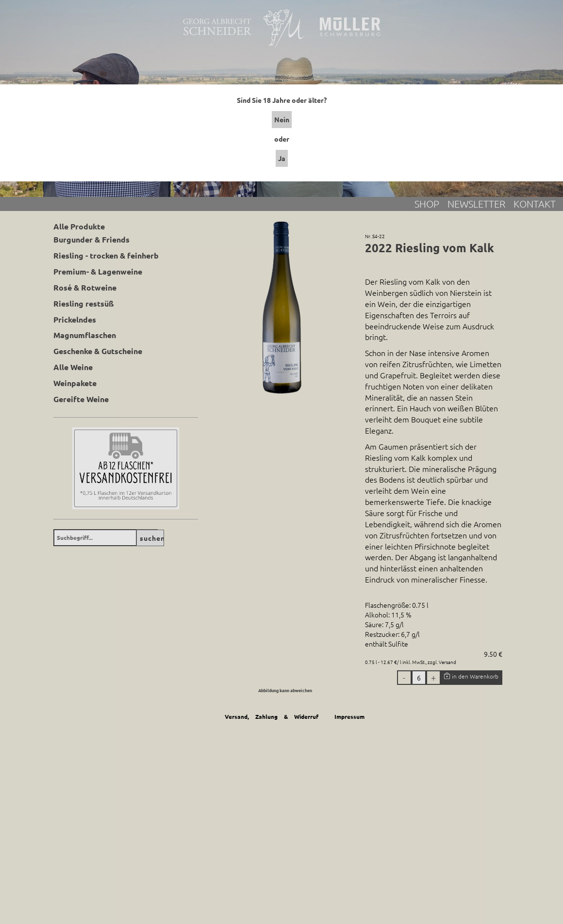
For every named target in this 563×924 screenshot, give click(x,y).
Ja (282, 158)
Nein (282, 119)
